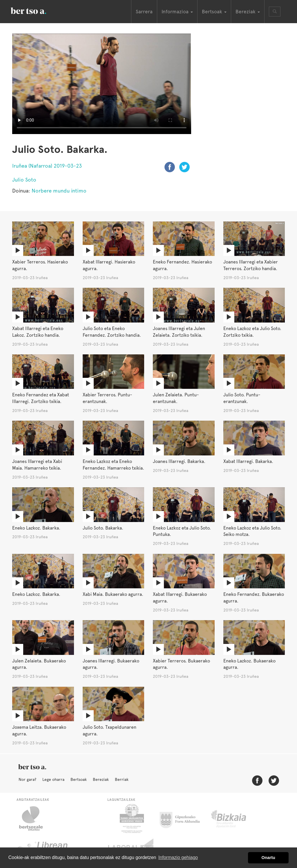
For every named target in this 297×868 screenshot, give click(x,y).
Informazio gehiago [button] (178, 857)
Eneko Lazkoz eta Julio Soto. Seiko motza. (252, 531)
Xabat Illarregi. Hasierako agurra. (109, 265)
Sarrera (144, 12)
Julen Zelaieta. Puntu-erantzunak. (176, 398)
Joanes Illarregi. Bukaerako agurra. (111, 664)
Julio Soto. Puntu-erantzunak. (242, 398)
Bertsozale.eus (35, 818)
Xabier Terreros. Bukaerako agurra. (181, 664)
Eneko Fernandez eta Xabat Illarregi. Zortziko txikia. (41, 398)
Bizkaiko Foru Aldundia (235, 818)
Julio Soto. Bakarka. (103, 528)
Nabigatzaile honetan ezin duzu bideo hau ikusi (102, 84)
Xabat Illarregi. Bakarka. (248, 461)
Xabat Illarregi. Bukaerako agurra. (180, 598)
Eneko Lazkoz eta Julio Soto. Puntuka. (182, 531)
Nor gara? (27, 779)
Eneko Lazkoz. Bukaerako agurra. (249, 664)
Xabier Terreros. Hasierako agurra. (40, 265)
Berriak (122, 779)
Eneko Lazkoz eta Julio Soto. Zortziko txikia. (252, 332)
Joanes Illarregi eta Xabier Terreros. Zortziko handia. (251, 265)
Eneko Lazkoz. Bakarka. (36, 528)
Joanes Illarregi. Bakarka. (179, 461)
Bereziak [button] (248, 12)
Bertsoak (79, 779)
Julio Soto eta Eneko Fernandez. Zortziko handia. (112, 332)
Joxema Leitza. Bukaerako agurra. (39, 730)
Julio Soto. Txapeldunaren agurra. (109, 730)
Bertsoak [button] (214, 12)
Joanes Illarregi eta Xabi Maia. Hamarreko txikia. (37, 465)
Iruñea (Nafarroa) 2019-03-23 (47, 166)
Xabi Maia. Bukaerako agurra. (113, 594)
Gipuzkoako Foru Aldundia (183, 818)
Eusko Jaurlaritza (131, 818)
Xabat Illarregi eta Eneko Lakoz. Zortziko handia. (38, 332)
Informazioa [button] (177, 12)
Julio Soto (24, 180)
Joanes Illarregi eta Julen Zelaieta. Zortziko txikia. (179, 332)
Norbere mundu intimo (59, 191)
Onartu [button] (268, 858)
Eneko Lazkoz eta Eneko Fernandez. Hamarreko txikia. (113, 465)
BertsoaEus (37, 10)
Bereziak (101, 779)
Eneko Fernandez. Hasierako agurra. (182, 265)
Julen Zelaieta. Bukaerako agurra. (39, 664)
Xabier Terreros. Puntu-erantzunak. (107, 398)
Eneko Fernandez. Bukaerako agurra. (254, 598)
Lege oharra (53, 779)
